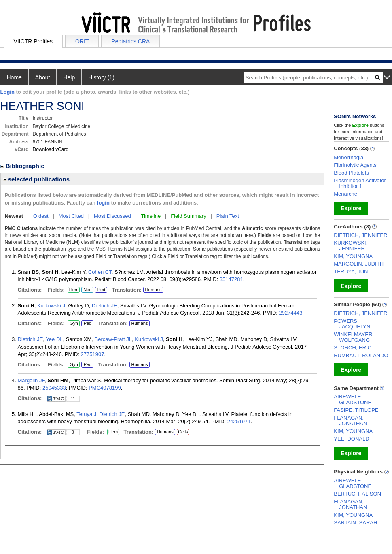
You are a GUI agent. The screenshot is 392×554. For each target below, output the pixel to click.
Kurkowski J (51, 306)
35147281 (231, 279)
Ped (100, 290)
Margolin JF (31, 380)
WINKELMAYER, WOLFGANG (354, 337)
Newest (14, 216)
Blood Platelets (351, 173)
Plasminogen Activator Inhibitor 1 (360, 183)
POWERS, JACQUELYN (352, 324)
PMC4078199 (105, 388)
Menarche (345, 194)
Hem (74, 290)
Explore (351, 208)
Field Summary (188, 216)
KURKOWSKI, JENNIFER (351, 246)
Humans (153, 290)
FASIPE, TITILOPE (356, 410)
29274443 (291, 313)
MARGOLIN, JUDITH (359, 264)
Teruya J (86, 414)
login (103, 203)
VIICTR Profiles (33, 41)
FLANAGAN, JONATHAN (350, 421)
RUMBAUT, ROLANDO (361, 355)
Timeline (151, 216)
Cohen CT (100, 272)
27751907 (93, 354)
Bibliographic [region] (23, 166)
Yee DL (54, 339)
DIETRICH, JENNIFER (360, 235)
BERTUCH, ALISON (357, 494)
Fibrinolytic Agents (355, 165)
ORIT (82, 41)
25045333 (54, 388)
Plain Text (228, 216)
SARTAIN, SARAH (355, 523)
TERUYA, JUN (351, 272)
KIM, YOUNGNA (353, 256)
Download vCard (51, 149)
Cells (183, 432)
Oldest (41, 216)
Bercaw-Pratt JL (113, 339)
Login (7, 92)
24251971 (239, 421)
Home (14, 77)
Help (69, 77)
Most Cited (71, 216)
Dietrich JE (105, 306)
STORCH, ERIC (353, 348)
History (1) (101, 77)
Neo (87, 290)
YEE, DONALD (351, 439)
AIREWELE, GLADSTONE (353, 400)
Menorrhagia (349, 157)
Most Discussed (112, 216)
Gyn (74, 324)
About (43, 77)
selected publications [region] (36, 179)
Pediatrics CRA (130, 41)
